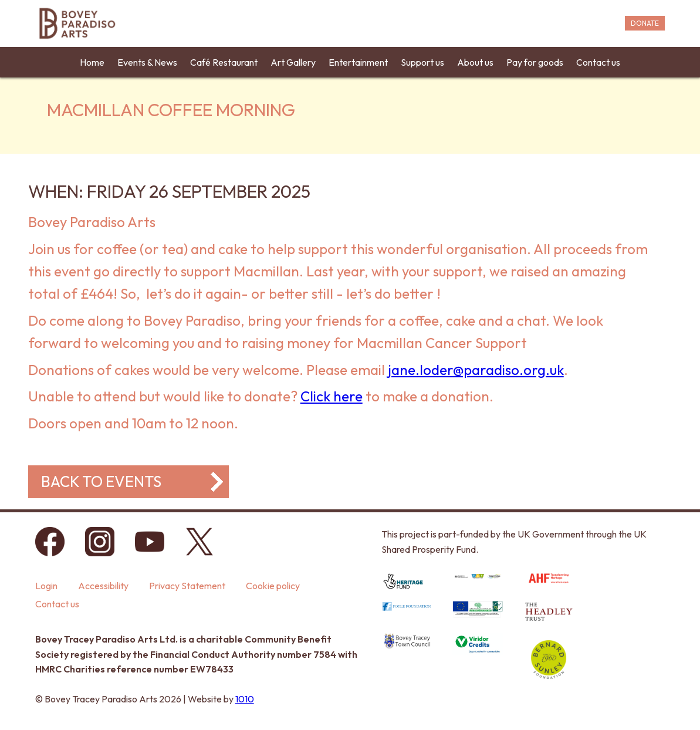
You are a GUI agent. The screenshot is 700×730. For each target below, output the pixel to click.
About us (475, 62)
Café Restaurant (224, 62)
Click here (332, 396)
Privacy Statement (187, 586)
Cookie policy (273, 586)
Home (92, 62)
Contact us (598, 62)
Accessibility (103, 586)
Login (46, 586)
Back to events (101, 481)
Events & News (147, 62)
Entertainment (358, 62)
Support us (422, 62)
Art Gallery (293, 62)
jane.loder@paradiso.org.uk (476, 370)
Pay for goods (535, 62)
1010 (245, 699)
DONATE (645, 23)
